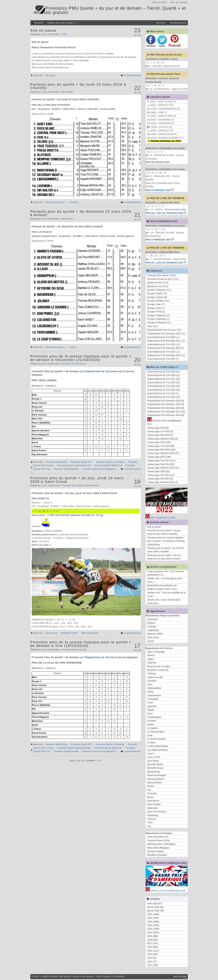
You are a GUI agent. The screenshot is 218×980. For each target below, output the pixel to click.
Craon (150, 703)
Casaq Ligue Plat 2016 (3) (160, 435)
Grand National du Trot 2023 (161, 352)
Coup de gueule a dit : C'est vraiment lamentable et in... (166, 573)
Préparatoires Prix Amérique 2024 (164, 355)
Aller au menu (159, 2)
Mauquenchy (154, 772)
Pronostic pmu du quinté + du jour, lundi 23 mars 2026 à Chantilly (164, 532)
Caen (150, 684)
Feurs (150, 714)
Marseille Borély (155, 764)
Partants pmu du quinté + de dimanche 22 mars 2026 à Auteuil (81, 213)
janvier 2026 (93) (156, 911)
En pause (50, 75)
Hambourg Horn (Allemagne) (161, 844)
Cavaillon (152, 681)
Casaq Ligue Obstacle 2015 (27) (163, 453)
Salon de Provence (157, 812)
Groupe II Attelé (155, 297)
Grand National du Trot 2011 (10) (164, 397)
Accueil (39, 23)
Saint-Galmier (154, 804)
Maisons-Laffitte (155, 634)
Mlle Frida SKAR (90, 633)
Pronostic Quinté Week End (108, 465)
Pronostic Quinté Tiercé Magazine (99, 469)
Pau (149, 790)
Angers (151, 659)
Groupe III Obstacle (157, 323)
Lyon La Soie (154, 757)
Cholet (151, 692)
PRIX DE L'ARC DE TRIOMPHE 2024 (164, 263)
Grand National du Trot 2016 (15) (164, 383)
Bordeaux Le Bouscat (158, 670)
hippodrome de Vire (98, 657)
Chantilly (74, 202)
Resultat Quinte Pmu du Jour (162, 330)
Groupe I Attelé (155, 294)
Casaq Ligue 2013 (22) (159, 471)
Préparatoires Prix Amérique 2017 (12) (166, 412)
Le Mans (152, 743)
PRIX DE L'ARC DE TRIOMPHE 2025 (164, 213)
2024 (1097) (153, 918)
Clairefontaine (154, 695)
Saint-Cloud (51, 633)
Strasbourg (153, 815)
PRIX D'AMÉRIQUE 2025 (158, 240)
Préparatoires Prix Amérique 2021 (164, 341)
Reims (150, 797)
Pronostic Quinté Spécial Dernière (74, 465)
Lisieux (151, 754)
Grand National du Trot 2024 (161, 359)
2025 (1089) (153, 914)
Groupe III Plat (155, 312)
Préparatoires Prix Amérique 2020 (164, 334)
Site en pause (43, 30)
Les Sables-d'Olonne (158, 750)
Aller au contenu (179, 2)
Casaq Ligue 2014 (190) (159, 457)
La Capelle (153, 728)
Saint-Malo (153, 808)
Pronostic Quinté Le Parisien (110, 462)
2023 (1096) (153, 922)
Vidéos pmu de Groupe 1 (61, 23)
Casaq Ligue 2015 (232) (159, 442)
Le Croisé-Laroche (156, 739)
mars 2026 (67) (155, 904)
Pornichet (152, 793)
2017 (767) (153, 943)
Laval (150, 735)
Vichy (150, 823)
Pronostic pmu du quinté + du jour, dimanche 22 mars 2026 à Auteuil (164, 557)
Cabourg (152, 674)
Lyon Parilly (153, 761)
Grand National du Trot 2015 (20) (164, 386)
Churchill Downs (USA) (159, 841)
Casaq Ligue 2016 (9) (158, 428)
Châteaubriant (154, 688)
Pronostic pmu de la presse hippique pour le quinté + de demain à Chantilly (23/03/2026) (166, 541)
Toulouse (152, 819)
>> (100, 761)
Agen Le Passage (156, 652)
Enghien (151, 623)
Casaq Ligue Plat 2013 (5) (160, 479)
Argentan (152, 663)
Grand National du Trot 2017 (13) (164, 379)
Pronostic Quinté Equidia (66, 469)
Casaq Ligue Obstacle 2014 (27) (163, 468)
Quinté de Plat (92, 485)
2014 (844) (153, 954)
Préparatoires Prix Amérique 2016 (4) (166, 408)
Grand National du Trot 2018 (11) (164, 375)
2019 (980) (153, 936)
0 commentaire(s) (132, 75)
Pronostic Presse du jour (74, 364)
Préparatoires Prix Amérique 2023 (164, 348)
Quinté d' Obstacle (156, 290)
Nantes (151, 786)
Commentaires (178, 23)
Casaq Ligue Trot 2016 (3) (160, 431)
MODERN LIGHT (69, 633)
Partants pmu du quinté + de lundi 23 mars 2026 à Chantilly (78, 86)
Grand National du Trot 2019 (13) (164, 372)
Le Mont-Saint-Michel (158, 746)
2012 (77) (152, 962)
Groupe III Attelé (155, 301)
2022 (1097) (153, 925)
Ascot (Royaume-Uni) (158, 837)
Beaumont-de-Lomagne (159, 666)
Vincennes (152, 619)
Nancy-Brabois (155, 783)
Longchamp (153, 630)
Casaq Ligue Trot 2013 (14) (161, 475)
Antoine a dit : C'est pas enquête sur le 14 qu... (167, 594)
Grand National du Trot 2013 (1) (163, 393)
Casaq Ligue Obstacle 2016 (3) (163, 439)
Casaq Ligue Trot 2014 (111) (161, 461)
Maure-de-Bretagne (157, 775)
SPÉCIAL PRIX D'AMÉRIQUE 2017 (164, 422)
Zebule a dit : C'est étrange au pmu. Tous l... (165, 580)
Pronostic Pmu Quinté (73, 485)
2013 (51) (152, 958)
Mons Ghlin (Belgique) (158, 848)
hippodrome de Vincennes (102, 371)
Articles (161, 23)
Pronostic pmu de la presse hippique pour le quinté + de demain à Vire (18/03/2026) (81, 644)
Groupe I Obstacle (156, 315)
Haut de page (180, 976)
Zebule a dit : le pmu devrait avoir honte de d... (164, 602)
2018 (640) (153, 940)
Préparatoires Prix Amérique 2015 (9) (166, 404)
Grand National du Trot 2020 (161, 337)
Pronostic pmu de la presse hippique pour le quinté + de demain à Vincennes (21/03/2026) (81, 358)
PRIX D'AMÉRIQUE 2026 (158, 190)
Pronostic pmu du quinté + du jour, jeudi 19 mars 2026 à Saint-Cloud (77, 480)
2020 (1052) (153, 933)
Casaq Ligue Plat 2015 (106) (161, 450)
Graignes (152, 721)
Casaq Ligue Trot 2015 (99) (161, 446)
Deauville (152, 706)
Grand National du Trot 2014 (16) (164, 390)
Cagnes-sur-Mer (155, 677)
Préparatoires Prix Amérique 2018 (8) (166, 415)
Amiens (151, 655)
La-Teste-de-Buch (156, 732)
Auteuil (73, 347)
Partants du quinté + (56, 202)
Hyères (151, 725)
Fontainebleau (154, 717)
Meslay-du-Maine (156, 779)
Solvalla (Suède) (155, 851)
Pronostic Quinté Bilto (56, 462)
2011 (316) (153, 965)
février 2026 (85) (156, 907)
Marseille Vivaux (155, 768)
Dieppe (151, 710)
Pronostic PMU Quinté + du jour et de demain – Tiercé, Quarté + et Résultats (86, 976)
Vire (149, 826)
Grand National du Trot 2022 (161, 345)
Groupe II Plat (154, 308)
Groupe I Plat (154, 304)
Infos (64, 34)
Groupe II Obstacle (157, 319)
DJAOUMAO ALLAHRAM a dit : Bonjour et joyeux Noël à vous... (163, 587)
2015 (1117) (153, 951)
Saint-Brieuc (153, 801)
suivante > (92, 761)
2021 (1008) (153, 929)
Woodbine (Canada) (157, 855)
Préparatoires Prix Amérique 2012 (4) (166, 401)
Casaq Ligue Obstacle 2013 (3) (163, 482)
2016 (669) (153, 947)
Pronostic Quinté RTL (82, 462)
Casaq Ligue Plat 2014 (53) (161, 464)
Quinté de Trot (154, 286)
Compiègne (153, 699)
